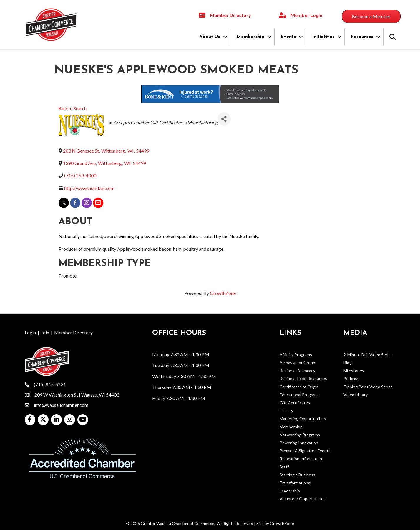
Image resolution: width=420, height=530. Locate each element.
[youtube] (98, 203)
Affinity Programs (296, 355)
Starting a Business (297, 475)
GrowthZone (223, 293)
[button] (371, 16)
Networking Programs (300, 435)
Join (45, 332)
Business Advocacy (297, 370)
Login (30, 332)
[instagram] (87, 203)
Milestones (354, 370)
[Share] (224, 119)
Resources (362, 37)
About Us (210, 37)
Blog (348, 363)
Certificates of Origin (299, 387)
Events (288, 37)
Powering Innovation (299, 443)
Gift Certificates (295, 403)
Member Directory (73, 332)
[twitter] (64, 203)
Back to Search (73, 109)
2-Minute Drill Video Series (368, 355)
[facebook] (75, 203)
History (286, 411)
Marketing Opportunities (303, 418)
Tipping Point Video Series (368, 387)
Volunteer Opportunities (303, 499)
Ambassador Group (297, 363)
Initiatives (323, 37)
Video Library (356, 395)
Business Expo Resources (303, 378)
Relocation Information (301, 459)
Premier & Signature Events (305, 451)
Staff (284, 467)
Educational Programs (300, 395)
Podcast (351, 378)
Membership (250, 37)
